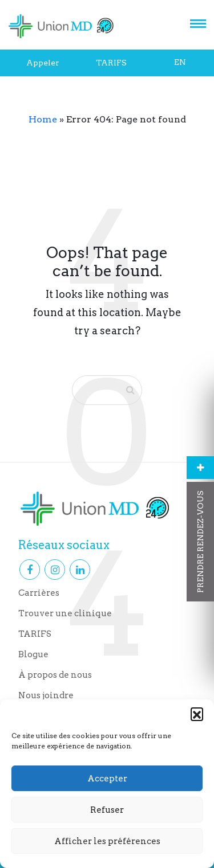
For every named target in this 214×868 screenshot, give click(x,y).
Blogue (33, 654)
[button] (197, 714)
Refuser (107, 810)
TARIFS (111, 63)
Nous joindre (46, 695)
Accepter (107, 779)
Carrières (39, 593)
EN (180, 62)
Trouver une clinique (65, 613)
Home (43, 119)
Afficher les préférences (107, 841)
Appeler (43, 63)
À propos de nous (55, 675)
